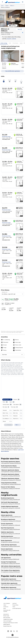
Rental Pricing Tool (7, 626)
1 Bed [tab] (15, 81)
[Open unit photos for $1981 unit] (19, 240)
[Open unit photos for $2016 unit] (19, 253)
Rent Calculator (7, 618)
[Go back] (2, 2)
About (5, 605)
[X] (14, 631)
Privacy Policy (15, 605)
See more (12, 355)
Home (2, 6)
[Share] (23, 33)
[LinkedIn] (8, 631)
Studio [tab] (10, 81)
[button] (12, 18)
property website (11, 39)
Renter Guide (6, 616)
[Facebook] (11, 631)
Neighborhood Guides (8, 619)
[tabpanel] (12, 186)
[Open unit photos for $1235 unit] (19, 154)
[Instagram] (17, 631)
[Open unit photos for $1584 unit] (19, 227)
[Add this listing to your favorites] (23, 12)
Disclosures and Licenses (7, 611)
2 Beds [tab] (21, 82)
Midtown (12, 6)
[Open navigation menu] (23, 2)
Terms (14, 607)
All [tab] (4, 81)
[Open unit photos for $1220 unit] (19, 141)
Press (5, 608)
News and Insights (7, 621)
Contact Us (6, 607)
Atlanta (7, 6)
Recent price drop (6, 137)
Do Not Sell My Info (17, 608)
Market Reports (7, 624)
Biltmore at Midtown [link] (5, 7)
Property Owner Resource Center (11, 623)
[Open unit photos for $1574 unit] (19, 213)
